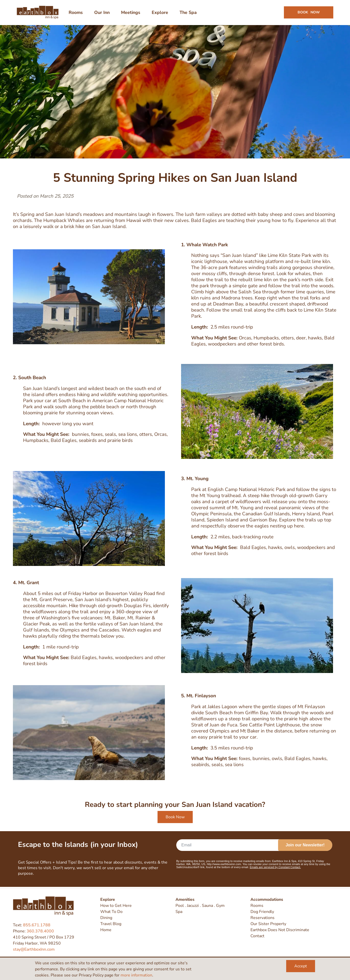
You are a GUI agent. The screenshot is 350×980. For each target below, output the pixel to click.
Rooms (257, 906)
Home (106, 930)
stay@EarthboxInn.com (34, 949)
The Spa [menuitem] (188, 13)
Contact (257, 936)
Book (308, 13)
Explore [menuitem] (160, 13)
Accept (301, 966)
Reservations (262, 918)
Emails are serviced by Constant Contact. (275, 868)
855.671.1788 (37, 925)
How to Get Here (116, 906)
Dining (106, 918)
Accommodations (267, 900)
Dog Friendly (262, 912)
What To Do (111, 912)
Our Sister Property (268, 924)
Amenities (185, 900)
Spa (179, 912)
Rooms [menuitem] (76, 13)
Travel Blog (111, 924)
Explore (108, 900)
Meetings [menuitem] (131, 13)
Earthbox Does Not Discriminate (280, 930)
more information (136, 975)
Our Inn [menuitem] (102, 13)
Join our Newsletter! (305, 846)
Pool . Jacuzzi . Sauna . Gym (200, 906)
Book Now (175, 818)
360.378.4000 (40, 931)
